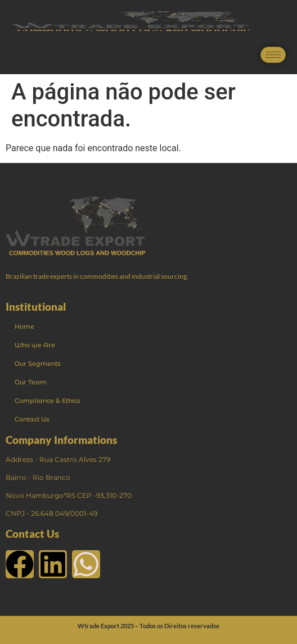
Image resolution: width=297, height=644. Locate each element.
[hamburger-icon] (273, 55)
